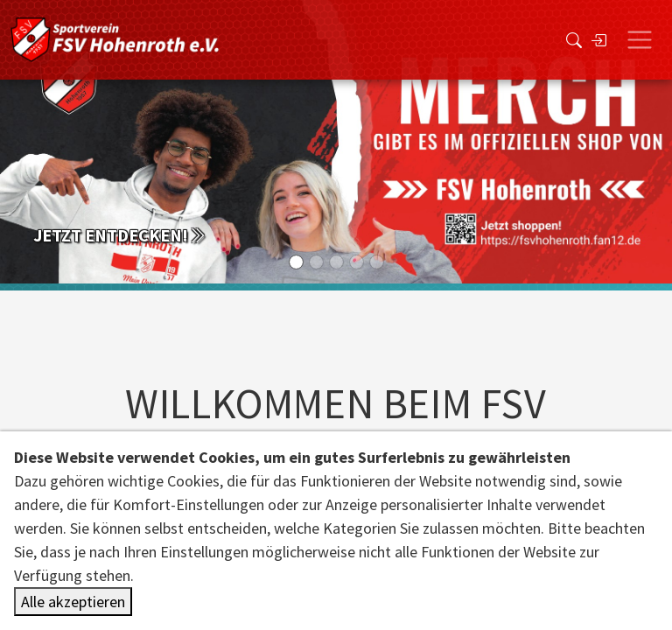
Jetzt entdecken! (119, 235)
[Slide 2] (336, 262)
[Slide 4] (377, 262)
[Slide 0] (296, 262)
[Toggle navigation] (640, 40)
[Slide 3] (357, 262)
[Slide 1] (316, 262)
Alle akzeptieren (73, 602)
